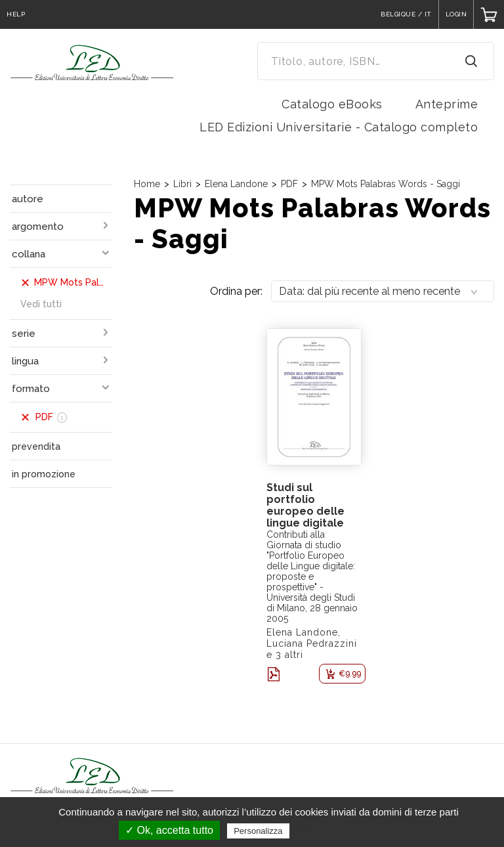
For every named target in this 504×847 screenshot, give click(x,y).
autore (28, 199)
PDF (289, 184)
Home (147, 184)
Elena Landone (236, 184)
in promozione (44, 474)
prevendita (36, 446)
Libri (182, 184)
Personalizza (258, 831)
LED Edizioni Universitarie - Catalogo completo (339, 127)
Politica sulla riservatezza (347, 831)
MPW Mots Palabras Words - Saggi (386, 184)
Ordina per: (236, 291)
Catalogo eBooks (332, 104)
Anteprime (447, 104)
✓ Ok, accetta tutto (169, 830)
